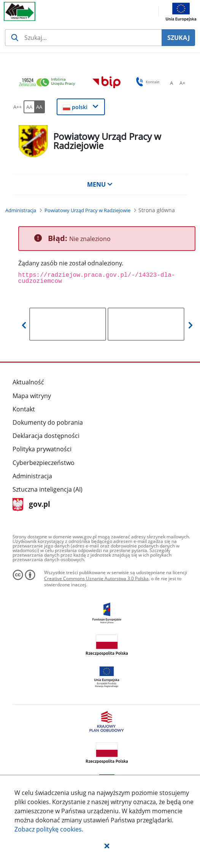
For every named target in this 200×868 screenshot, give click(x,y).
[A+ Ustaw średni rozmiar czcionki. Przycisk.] (182, 83)
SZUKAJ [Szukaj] (179, 38)
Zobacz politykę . (49, 829)
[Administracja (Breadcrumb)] (21, 210)
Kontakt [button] (147, 82)
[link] (49, 83)
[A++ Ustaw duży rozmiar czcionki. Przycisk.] (17, 107)
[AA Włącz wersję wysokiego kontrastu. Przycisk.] (40, 107)
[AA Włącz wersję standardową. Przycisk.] (29, 107)
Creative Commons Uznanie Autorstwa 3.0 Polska (96, 578)
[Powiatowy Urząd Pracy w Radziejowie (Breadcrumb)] (87, 210)
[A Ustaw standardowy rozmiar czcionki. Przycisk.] (171, 83)
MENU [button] (100, 184)
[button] (107, 846)
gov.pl (31, 505)
